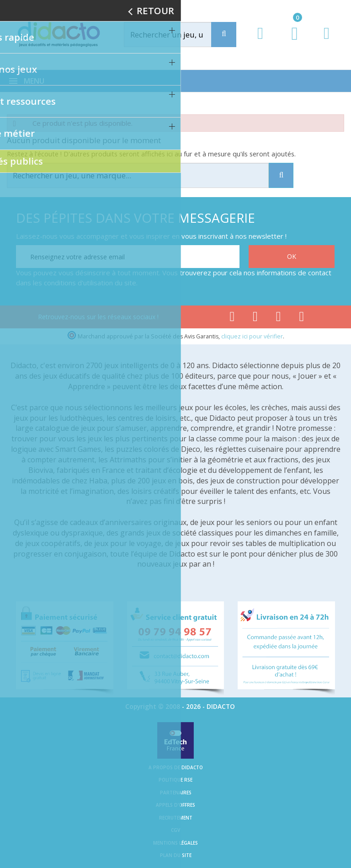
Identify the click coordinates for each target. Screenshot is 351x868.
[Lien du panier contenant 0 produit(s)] (290, 42)
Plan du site (176, 855)
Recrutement (176, 818)
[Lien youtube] (255, 318)
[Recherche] (224, 35)
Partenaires (176, 793)
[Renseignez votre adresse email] (128, 257)
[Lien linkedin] (302, 318)
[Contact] (327, 42)
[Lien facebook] (232, 318)
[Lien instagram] (279, 318)
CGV (175, 830)
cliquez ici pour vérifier (252, 336)
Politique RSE (175, 780)
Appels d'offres (175, 805)
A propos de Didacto (176, 767)
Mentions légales (175, 843)
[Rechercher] (177, 35)
